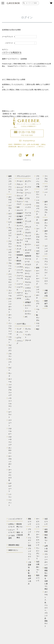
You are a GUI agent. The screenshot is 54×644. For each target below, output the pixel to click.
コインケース (38, 290)
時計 (38, 329)
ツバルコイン (46, 281)
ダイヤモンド (10, 200)
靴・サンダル (38, 318)
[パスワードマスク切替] (36, 43)
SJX (18, 207)
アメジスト (10, 362)
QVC (18, 252)
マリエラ (28, 265)
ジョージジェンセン (20, 278)
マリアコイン (46, 262)
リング (19, 329)
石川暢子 (20, 216)
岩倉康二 (20, 223)
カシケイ (20, 226)
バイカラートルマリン (10, 255)
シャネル (20, 267)
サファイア (10, 216)
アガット (20, 184)
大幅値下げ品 (46, 293)
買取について (30, 521)
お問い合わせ (46, 549)
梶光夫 (19, 261)
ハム (26, 201)
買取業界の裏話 (14, 545)
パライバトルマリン (10, 403)
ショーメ (20, 284)
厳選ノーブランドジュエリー (10, 184)
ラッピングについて (38, 553)
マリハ (27, 268)
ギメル (19, 246)
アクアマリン (10, 244)
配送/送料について (20, 527)
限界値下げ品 (46, 304)
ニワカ (27, 198)
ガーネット (10, 318)
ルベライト (10, 414)
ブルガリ (28, 233)
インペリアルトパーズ (10, 329)
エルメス (20, 210)
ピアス (19, 338)
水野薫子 (28, 302)
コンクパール (10, 293)
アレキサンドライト (10, 233)
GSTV (19, 264)
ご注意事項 (30, 565)
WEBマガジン (13, 550)
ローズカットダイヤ (10, 461)
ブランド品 (30, 532)
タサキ (19, 298)
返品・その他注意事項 (20, 535)
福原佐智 (28, 256)
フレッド (28, 236)
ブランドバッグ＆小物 (38, 181)
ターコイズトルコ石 (10, 475)
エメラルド (10, 208)
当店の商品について (38, 567)
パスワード (10, 43)
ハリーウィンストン (28, 207)
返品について (38, 578)
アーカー (20, 181)
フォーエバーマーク (28, 215)
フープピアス (46, 179)
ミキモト (28, 288)
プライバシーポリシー (46, 560)
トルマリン (10, 340)
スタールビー (10, 431)
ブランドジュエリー (24, 176)
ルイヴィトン (38, 194)
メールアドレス (8, 37)
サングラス (38, 304)
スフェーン (10, 423)
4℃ (26, 317)
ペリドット (10, 503)
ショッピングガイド (15, 519)
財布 (38, 268)
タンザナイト (10, 451)
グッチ (19, 249)
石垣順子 (20, 213)
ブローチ (28, 340)
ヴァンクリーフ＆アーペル (20, 190)
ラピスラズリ (10, 348)
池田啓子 (20, 219)
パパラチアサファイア (10, 390)
